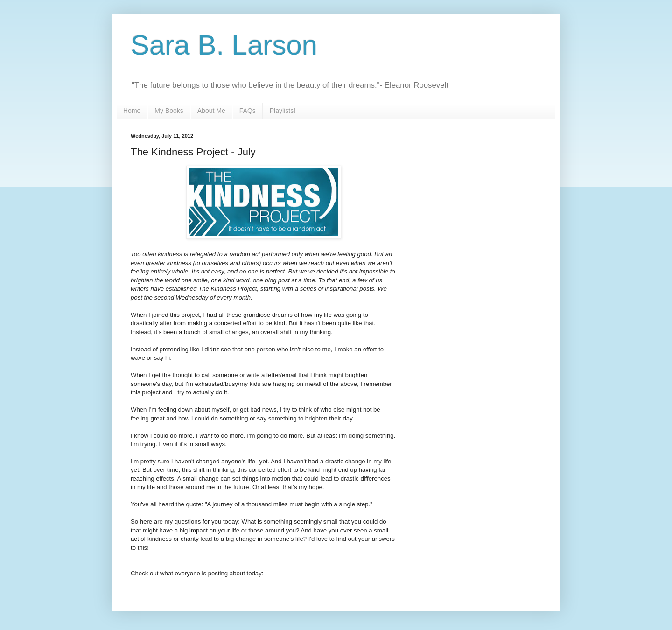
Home (132, 111)
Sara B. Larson (224, 45)
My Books (169, 111)
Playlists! (283, 111)
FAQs (248, 111)
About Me (211, 111)
